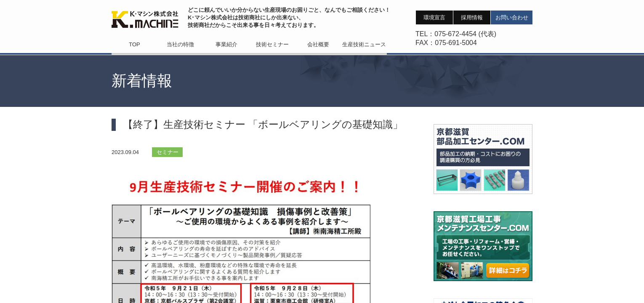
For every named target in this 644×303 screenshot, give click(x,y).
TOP (134, 44)
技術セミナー (272, 44)
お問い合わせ (512, 17)
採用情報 (472, 17)
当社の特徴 (180, 44)
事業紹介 (226, 44)
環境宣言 (434, 17)
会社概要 (318, 44)
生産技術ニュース (364, 44)
